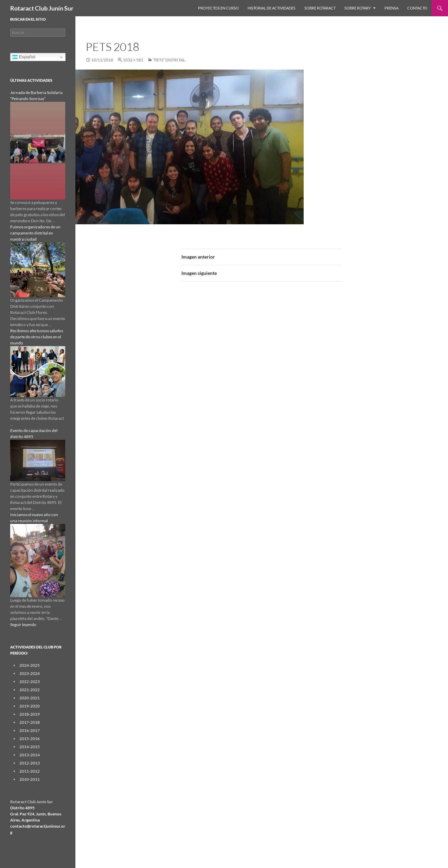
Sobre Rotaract (320, 8)
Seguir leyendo (23, 625)
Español (24, 57)
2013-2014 (30, 755)
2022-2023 (30, 682)
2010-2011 (30, 779)
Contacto (417, 8)
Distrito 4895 (22, 808)
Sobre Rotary (358, 8)
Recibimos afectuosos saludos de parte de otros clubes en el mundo (37, 337)
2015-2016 (30, 739)
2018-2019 (30, 714)
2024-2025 (30, 665)
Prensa (391, 8)
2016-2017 (30, 730)
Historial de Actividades (272, 8)
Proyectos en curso (218, 8)
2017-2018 (30, 722)
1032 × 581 (133, 60)
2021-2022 (30, 690)
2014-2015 (30, 747)
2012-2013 (30, 763)
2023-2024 (30, 673)
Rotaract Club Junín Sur (42, 8)
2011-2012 (30, 771)
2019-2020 (30, 706)
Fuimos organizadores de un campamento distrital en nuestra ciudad (35, 233)
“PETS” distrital (169, 60)
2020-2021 (30, 698)
